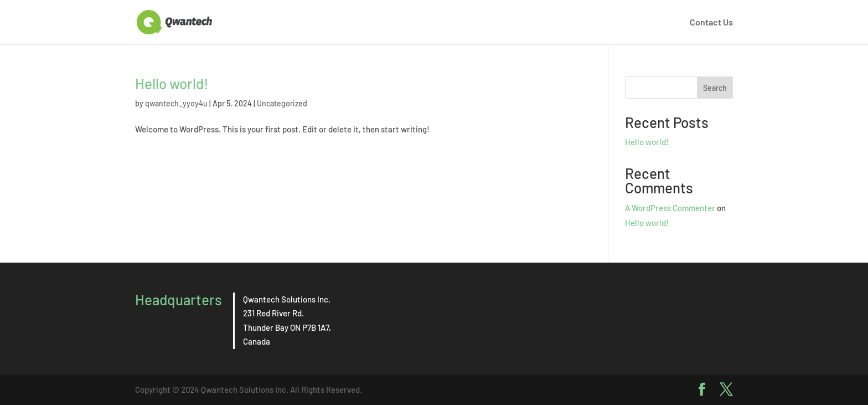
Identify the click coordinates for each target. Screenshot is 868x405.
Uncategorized (282, 103)
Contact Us (711, 23)
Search (715, 88)
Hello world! (172, 83)
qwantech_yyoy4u (176, 103)
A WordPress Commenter (670, 208)
